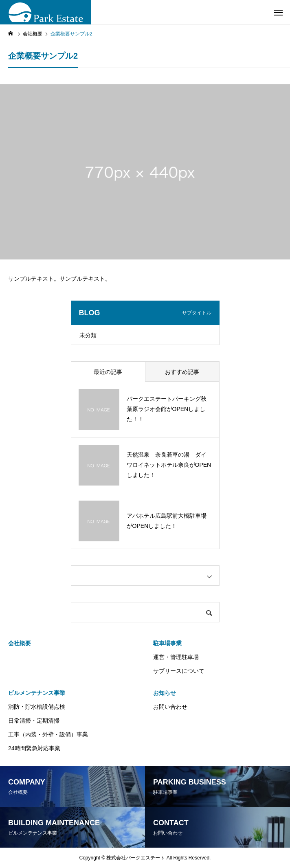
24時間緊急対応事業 (34, 748)
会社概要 (20, 643)
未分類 (88, 335)
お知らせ (165, 693)
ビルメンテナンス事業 (37, 693)
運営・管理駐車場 (176, 657)
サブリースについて (179, 671)
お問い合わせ (170, 707)
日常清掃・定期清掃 (34, 721)
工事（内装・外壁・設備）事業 (48, 734)
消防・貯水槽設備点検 (37, 707)
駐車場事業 (167, 643)
